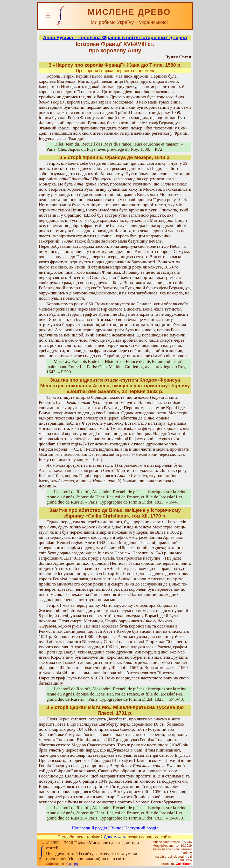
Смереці (72, 864)
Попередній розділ (89, 828)
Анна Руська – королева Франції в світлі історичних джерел (115, 37)
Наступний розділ (141, 828)
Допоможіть (115, 837)
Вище (116, 828)
